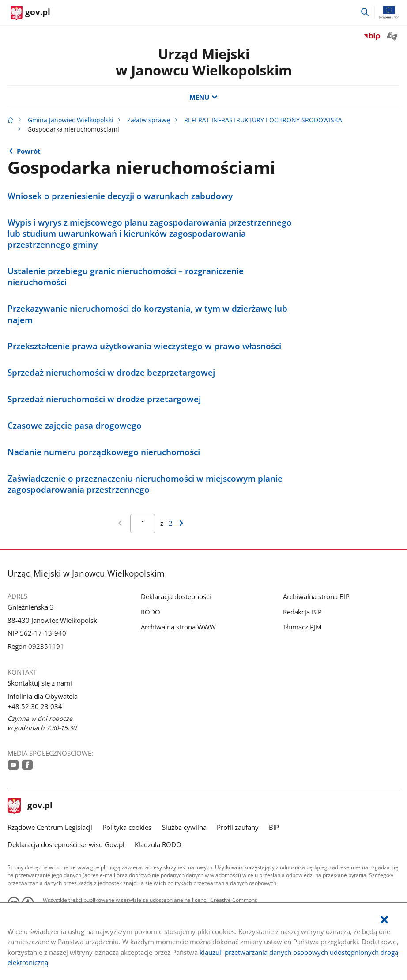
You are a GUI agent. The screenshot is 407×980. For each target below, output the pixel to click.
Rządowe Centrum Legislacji (50, 827)
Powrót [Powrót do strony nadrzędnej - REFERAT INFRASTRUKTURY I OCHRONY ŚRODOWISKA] (29, 151)
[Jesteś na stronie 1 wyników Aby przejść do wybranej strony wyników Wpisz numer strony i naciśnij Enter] (143, 524)
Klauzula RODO (158, 844)
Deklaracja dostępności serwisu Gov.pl (66, 844)
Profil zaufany (238, 827)
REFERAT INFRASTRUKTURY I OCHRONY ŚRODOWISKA (263, 120)
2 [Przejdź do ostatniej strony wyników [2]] (171, 523)
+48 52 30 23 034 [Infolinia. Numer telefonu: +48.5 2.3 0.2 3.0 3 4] (35, 706)
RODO (151, 612)
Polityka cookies (127, 827)
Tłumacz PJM (302, 627)
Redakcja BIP (302, 612)
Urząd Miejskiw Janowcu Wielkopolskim (204, 62)
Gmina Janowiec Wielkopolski (71, 120)
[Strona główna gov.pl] (30, 13)
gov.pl (30, 806)
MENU (203, 97)
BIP (274, 827)
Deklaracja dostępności (176, 596)
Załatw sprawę (149, 120)
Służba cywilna (184, 827)
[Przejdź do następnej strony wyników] (181, 524)
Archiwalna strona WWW (178, 627)
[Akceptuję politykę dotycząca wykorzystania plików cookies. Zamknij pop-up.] (384, 920)
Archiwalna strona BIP (316, 596)
